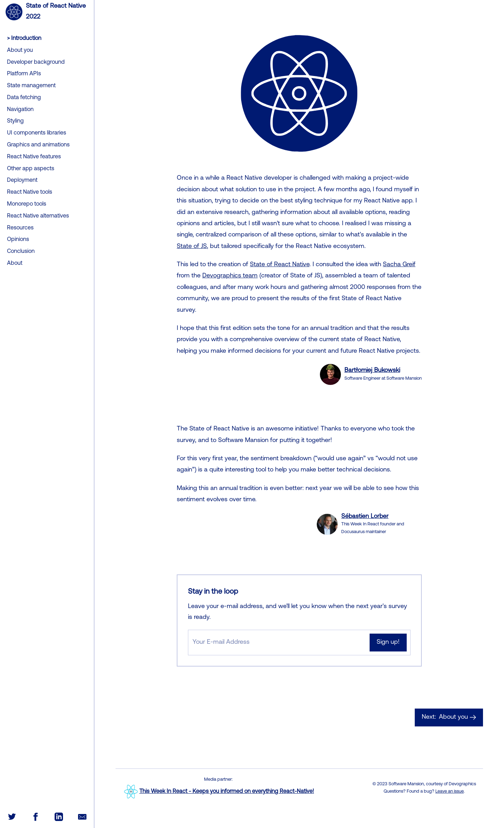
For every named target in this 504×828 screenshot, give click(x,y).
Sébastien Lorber (365, 516)
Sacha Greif (399, 265)
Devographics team (230, 276)
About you (449, 717)
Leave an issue (450, 791)
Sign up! (388, 642)
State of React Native (280, 265)
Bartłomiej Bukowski (372, 370)
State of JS (192, 246)
